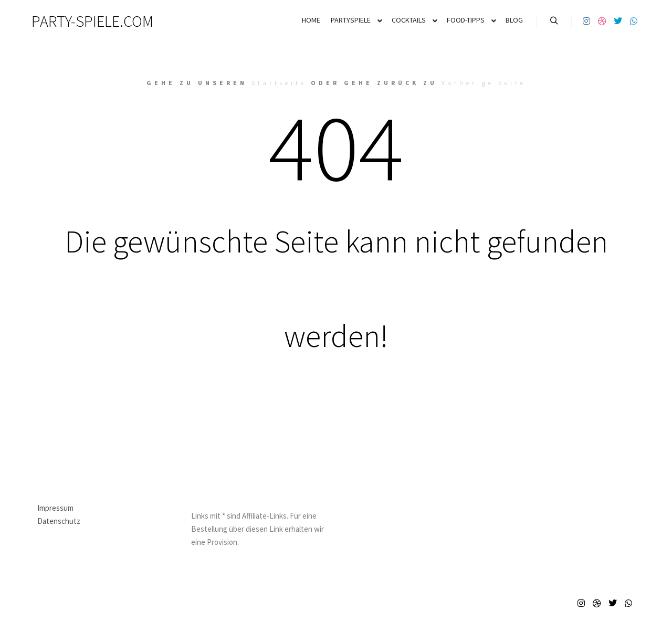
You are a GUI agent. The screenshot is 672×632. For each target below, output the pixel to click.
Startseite (279, 83)
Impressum (55, 508)
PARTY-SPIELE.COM (84, 21)
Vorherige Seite (484, 83)
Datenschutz (59, 521)
